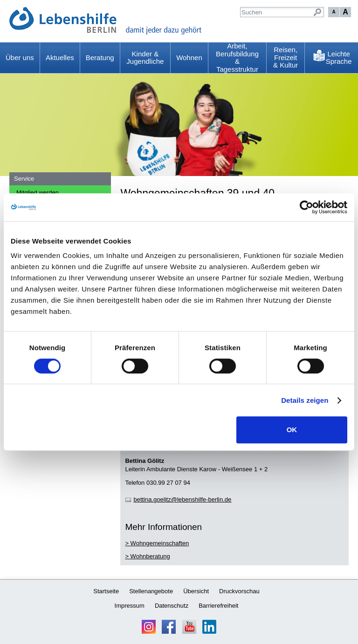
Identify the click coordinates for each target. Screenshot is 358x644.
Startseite (106, 591)
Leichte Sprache (339, 58)
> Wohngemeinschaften (157, 543)
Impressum (130, 606)
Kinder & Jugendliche (145, 58)
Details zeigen (305, 400)
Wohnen (189, 58)
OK (292, 430)
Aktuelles (60, 58)
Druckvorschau (239, 591)
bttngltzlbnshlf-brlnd (182, 499)
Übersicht (196, 591)
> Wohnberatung (147, 556)
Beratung (100, 58)
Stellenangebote (151, 591)
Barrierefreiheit (218, 606)
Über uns (20, 58)
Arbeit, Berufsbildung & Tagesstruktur (237, 58)
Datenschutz (172, 606)
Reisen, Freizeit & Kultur (286, 58)
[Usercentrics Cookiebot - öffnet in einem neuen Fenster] (306, 207)
